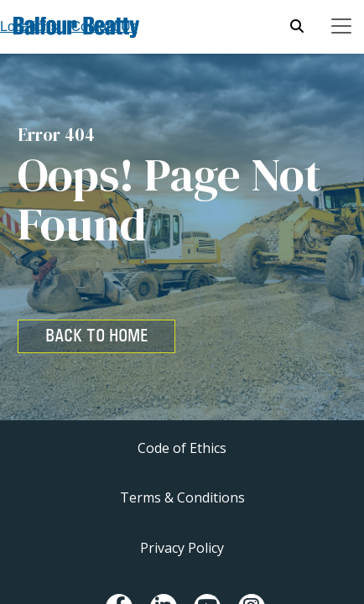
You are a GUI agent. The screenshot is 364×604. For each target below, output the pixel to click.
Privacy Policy (182, 548)
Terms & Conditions (182, 497)
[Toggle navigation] (341, 26)
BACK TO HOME (96, 336)
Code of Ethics (182, 448)
